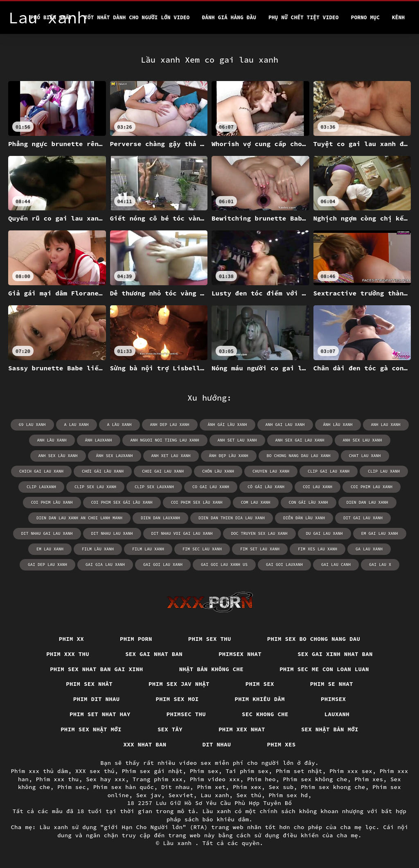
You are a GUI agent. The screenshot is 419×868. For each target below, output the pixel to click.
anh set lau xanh (237, 440)
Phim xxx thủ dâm (39, 771)
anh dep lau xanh (170, 425)
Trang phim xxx (158, 779)
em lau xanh (50, 549)
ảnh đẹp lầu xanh (229, 456)
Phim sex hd (288, 795)
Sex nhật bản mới (330, 729)
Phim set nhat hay (100, 714)
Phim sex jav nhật (179, 684)
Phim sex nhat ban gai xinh (97, 669)
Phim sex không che (315, 779)
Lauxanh (337, 714)
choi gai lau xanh (163, 471)
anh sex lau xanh (363, 440)
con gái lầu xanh (309, 502)
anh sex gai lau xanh (300, 440)
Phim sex (260, 684)
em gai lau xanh (380, 533)
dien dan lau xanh (367, 502)
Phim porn (136, 639)
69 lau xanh (32, 425)
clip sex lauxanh (154, 487)
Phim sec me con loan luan (324, 669)
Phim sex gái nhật (152, 771)
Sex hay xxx (106, 779)
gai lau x (380, 565)
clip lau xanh (384, 471)
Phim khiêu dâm (260, 699)
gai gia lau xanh (105, 565)
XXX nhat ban (145, 744)
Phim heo (261, 779)
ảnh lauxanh (99, 440)
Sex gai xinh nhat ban (335, 654)
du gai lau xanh (324, 533)
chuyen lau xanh (271, 471)
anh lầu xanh (52, 440)
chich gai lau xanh (41, 471)
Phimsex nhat (240, 654)
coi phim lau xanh (372, 487)
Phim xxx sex (351, 771)
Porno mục (365, 17)
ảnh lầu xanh (338, 425)
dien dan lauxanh (160, 518)
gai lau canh (336, 565)
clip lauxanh (41, 487)
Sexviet (181, 795)
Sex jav (149, 795)
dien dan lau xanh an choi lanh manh (79, 518)
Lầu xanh (179, 843)
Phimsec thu (186, 714)
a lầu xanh (119, 425)
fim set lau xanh (260, 549)
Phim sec (72, 787)
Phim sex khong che (333, 787)
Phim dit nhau (97, 699)
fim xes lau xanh (318, 549)
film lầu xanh (98, 549)
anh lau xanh (386, 425)
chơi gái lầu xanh (103, 471)
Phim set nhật (299, 771)
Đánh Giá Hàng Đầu (229, 17)
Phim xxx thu (68, 654)
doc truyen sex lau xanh (259, 533)
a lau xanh (77, 425)
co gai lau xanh (211, 487)
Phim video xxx (215, 779)
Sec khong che (265, 714)
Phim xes (282, 744)
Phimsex (333, 699)
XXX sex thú (95, 771)
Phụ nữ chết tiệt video (304, 17)
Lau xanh (215, 795)
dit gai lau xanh (363, 518)
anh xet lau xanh (171, 456)
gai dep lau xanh (47, 565)
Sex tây (170, 729)
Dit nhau (217, 744)
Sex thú (249, 795)
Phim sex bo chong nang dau (314, 639)
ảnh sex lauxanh (115, 456)
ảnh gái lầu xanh (228, 425)
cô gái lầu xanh (266, 487)
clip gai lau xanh (329, 471)
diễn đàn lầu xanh (304, 518)
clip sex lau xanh (95, 487)
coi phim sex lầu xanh (197, 502)
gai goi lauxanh (284, 565)
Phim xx (71, 639)
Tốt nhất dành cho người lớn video (137, 17)
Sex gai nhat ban (154, 654)
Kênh (398, 17)
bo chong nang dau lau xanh (299, 456)
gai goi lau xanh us (224, 565)
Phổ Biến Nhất (51, 17)
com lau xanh (256, 502)
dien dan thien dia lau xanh (232, 518)
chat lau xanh (365, 456)
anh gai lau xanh (285, 425)
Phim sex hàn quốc (124, 787)
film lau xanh (148, 549)
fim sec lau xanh (202, 549)
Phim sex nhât (89, 684)
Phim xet (211, 787)
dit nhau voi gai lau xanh (182, 533)
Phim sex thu (210, 639)
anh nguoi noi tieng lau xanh (165, 440)
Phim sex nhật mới (91, 729)
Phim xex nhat (242, 729)
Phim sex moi (177, 699)
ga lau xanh (369, 549)
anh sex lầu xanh (58, 456)
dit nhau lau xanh (112, 533)
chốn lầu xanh (218, 471)
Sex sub (281, 787)
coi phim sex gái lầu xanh (122, 502)
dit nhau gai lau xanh (47, 533)
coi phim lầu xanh (52, 502)
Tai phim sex (247, 771)
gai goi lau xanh (163, 565)
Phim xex (247, 787)
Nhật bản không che (212, 669)
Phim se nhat (332, 684)
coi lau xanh (318, 487)
